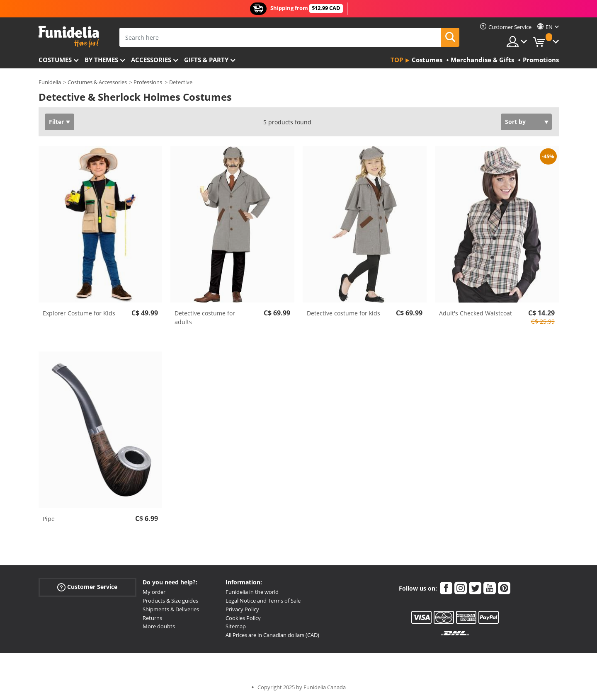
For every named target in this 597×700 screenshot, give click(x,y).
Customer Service (87, 587)
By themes (101, 60)
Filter (56, 122)
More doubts (159, 626)
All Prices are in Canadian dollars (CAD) (272, 635)
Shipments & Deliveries (171, 609)
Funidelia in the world (252, 592)
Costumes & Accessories (97, 82)
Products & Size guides (170, 601)
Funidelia (50, 82)
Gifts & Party (206, 60)
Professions (148, 82)
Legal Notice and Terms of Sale (263, 601)
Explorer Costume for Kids (79, 313)
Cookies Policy (243, 618)
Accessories (151, 60)
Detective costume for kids (343, 313)
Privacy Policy (242, 609)
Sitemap (236, 626)
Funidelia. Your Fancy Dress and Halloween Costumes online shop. (69, 37)
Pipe (49, 519)
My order (154, 592)
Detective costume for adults (205, 317)
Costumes (55, 60)
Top (397, 60)
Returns (152, 618)
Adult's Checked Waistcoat (476, 313)
